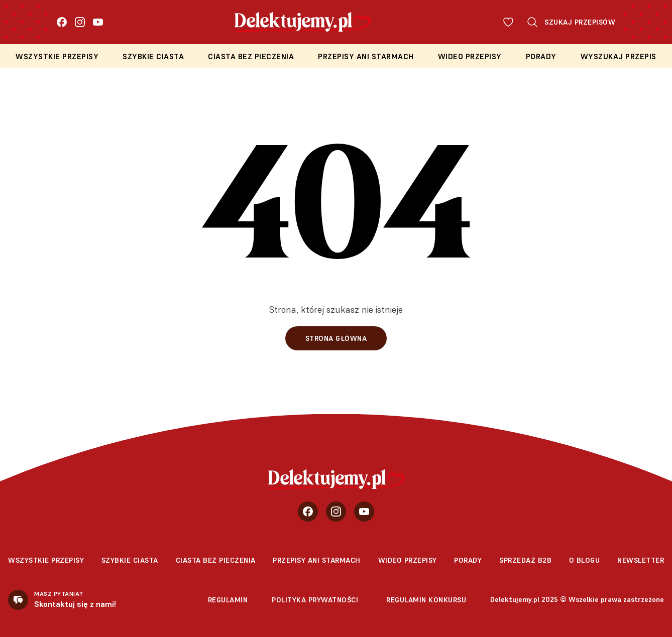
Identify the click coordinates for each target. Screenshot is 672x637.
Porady (541, 56)
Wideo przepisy (470, 56)
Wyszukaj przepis (619, 56)
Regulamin (228, 600)
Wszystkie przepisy (57, 56)
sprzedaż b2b (525, 560)
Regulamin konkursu (426, 600)
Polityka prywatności (315, 600)
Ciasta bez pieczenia (251, 56)
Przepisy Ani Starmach (366, 56)
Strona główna (336, 338)
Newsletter (641, 560)
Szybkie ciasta (153, 56)
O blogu (585, 560)
